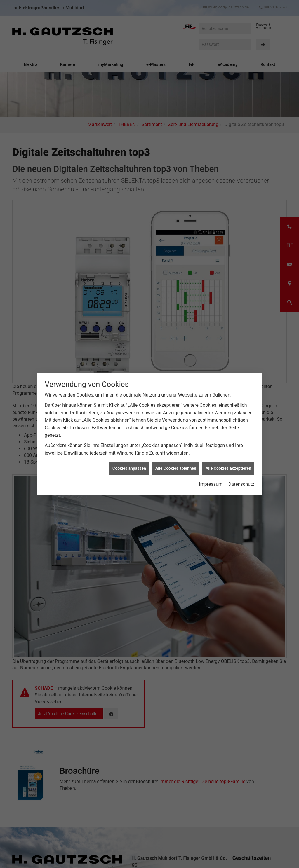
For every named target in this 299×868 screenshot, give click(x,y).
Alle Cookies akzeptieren (228, 460)
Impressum (211, 475)
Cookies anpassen (129, 460)
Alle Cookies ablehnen (176, 460)
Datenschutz (241, 475)
